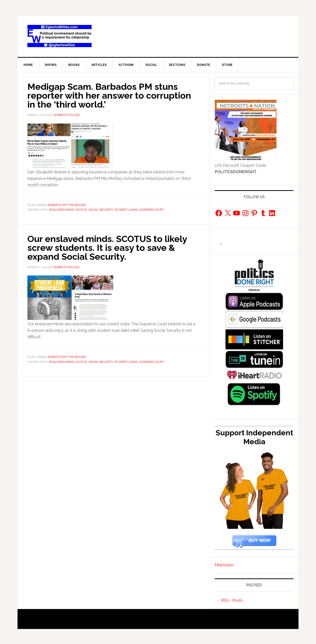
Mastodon (224, 565)
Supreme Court (152, 210)
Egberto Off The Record (67, 205)
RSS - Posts (232, 600)
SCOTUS (81, 210)
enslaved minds (62, 210)
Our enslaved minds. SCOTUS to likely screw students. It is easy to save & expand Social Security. (107, 248)
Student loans (126, 210)
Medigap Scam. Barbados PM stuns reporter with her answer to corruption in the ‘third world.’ (109, 95)
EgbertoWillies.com (59, 36)
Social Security (101, 210)
